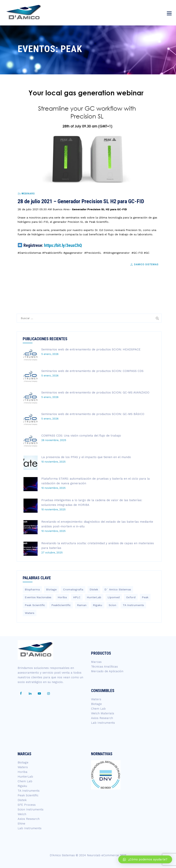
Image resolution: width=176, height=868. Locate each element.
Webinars (28, 194)
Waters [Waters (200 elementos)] (30, 613)
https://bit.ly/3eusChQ (63, 245)
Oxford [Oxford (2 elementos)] (131, 597)
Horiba (23, 772)
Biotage (96, 704)
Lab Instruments (103, 723)
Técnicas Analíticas (104, 667)
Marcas (96, 662)
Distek (22, 800)
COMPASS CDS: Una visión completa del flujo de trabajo (81, 436)
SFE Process (27, 805)
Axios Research (102, 718)
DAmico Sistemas (144, 264)
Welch (22, 814)
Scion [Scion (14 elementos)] (112, 605)
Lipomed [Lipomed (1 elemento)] (114, 597)
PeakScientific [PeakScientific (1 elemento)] (61, 605)
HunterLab (25, 777)
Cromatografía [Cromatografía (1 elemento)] (73, 589)
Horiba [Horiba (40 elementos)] (62, 597)
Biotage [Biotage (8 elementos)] (51, 589)
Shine (21, 824)
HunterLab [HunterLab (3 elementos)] (94, 597)
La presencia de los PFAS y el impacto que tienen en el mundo (86, 457)
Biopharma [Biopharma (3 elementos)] (32, 589)
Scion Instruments (31, 809)
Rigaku (22, 786)
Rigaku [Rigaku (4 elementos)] (98, 605)
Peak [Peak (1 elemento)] (145, 597)
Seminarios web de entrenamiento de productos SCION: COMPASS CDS (92, 371)
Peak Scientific (28, 795)
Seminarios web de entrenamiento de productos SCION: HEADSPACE (91, 349)
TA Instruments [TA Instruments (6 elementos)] (133, 605)
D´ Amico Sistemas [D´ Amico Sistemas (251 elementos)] (118, 589)
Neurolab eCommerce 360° (107, 855)
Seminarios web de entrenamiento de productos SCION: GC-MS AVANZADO (95, 392)
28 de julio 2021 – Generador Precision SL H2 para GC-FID (81, 201)
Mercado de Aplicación (107, 671)
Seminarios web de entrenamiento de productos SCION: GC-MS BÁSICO (93, 414)
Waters (96, 699)
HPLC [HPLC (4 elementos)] (77, 597)
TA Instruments (29, 791)
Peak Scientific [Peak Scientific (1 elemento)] (35, 605)
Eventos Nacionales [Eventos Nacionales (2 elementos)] (38, 597)
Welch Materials (103, 713)
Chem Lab (98, 709)
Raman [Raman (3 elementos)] (82, 605)
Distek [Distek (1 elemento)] (94, 589)
